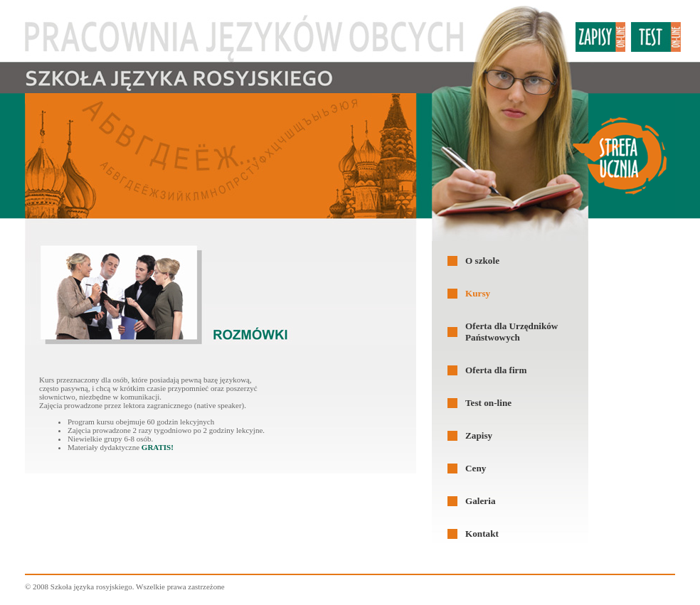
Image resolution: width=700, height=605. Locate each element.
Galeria (480, 501)
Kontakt (482, 534)
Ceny (476, 468)
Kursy (478, 293)
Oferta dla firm (496, 370)
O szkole (482, 261)
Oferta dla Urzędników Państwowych (511, 332)
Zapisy (479, 435)
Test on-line (488, 403)
